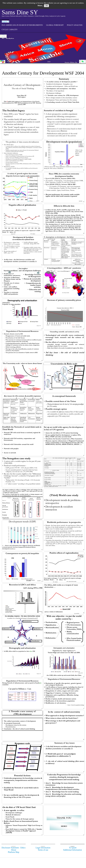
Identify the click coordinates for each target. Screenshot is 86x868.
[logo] (34, 14)
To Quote (73, 848)
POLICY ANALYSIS (75, 25)
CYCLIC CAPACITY (10, 30)
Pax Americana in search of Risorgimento (22, 25)
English (5, 22)
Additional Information (72, 850)
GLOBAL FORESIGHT (55, 25)
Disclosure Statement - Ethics (13, 848)
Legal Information (43, 848)
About (13, 850)
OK (46, 6)
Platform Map (14, 852)
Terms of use (43, 850)
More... (41, 5)
